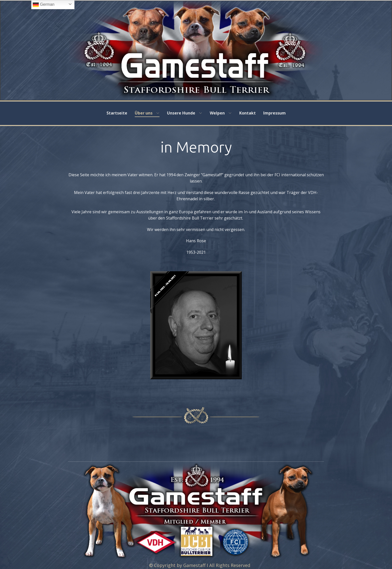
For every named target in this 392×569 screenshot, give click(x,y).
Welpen (217, 113)
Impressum (274, 113)
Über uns (144, 113)
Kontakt (247, 113)
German (43, 5)
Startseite (117, 113)
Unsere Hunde (181, 113)
